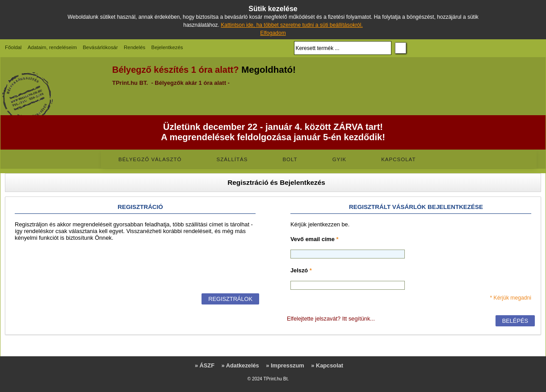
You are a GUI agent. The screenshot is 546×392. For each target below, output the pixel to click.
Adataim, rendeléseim (52, 47)
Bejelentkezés (167, 47)
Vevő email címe (314, 239)
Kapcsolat (398, 159)
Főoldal (13, 47)
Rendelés (134, 47)
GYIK (340, 159)
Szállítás (232, 159)
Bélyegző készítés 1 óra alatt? (175, 70)
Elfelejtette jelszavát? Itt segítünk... (331, 319)
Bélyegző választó (150, 159)
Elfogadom (273, 33)
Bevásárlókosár (100, 47)
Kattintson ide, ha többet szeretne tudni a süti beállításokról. (292, 25)
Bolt (290, 159)
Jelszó (301, 270)
